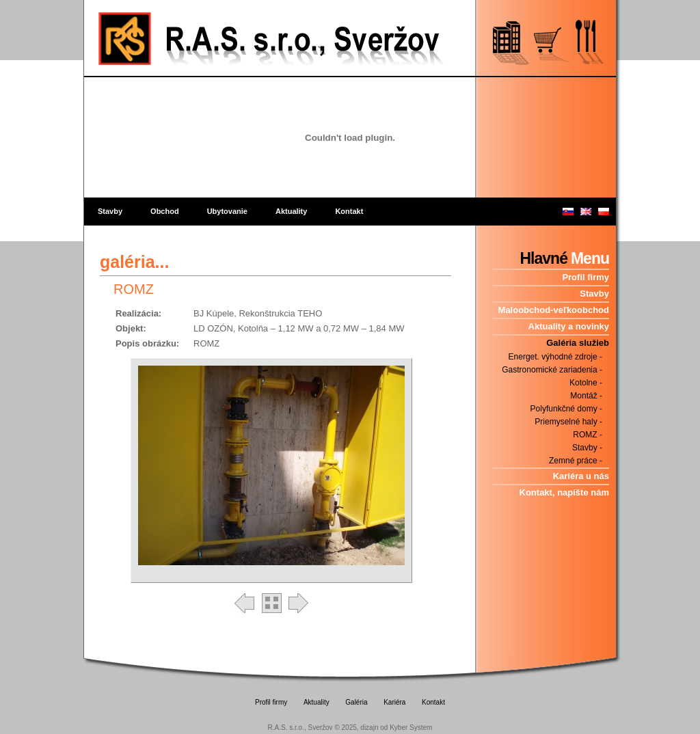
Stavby (110, 211)
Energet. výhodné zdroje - (555, 357)
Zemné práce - (576, 461)
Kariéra (394, 702)
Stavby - (587, 448)
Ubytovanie (227, 211)
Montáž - (586, 396)
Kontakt (349, 211)
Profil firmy (585, 277)
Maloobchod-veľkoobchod (554, 310)
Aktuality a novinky (569, 326)
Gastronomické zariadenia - (552, 370)
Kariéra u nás (581, 476)
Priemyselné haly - (568, 422)
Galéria (356, 702)
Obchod (165, 211)
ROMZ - (588, 435)
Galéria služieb (578, 343)
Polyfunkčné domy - (566, 409)
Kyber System (411, 728)
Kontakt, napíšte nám (564, 492)
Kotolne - (586, 383)
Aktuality (291, 211)
